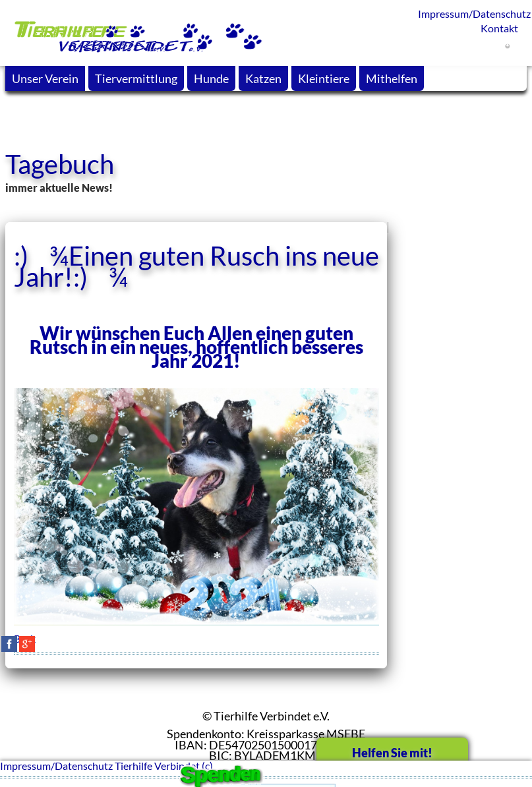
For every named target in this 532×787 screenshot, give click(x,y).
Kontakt (499, 28)
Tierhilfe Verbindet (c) (164, 766)
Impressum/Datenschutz (469, 14)
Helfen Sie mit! (392, 753)
